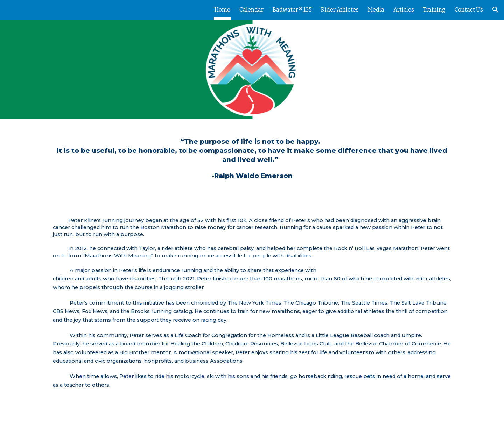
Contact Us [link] (469, 10)
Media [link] (376, 10)
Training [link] (434, 10)
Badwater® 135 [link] (292, 10)
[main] (252, 159)
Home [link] (222, 10)
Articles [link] (404, 10)
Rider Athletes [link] (340, 10)
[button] (496, 10)
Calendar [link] (251, 10)
